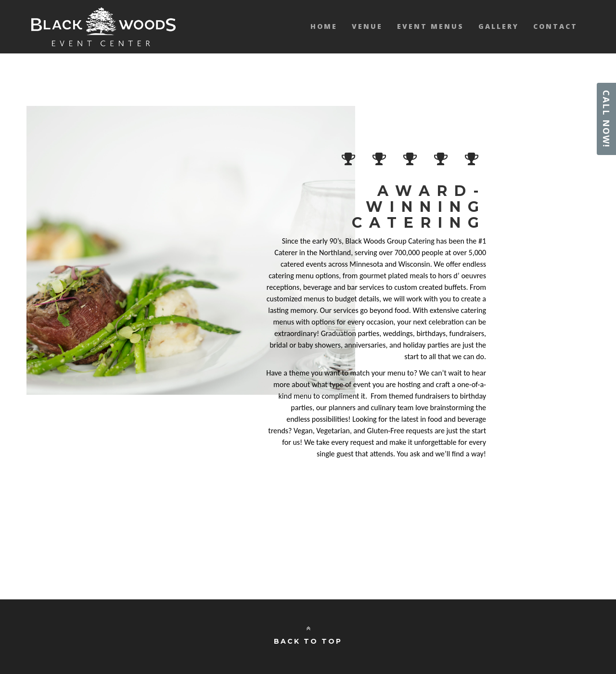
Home (324, 26)
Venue (367, 26)
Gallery (499, 26)
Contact (555, 26)
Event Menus (430, 26)
